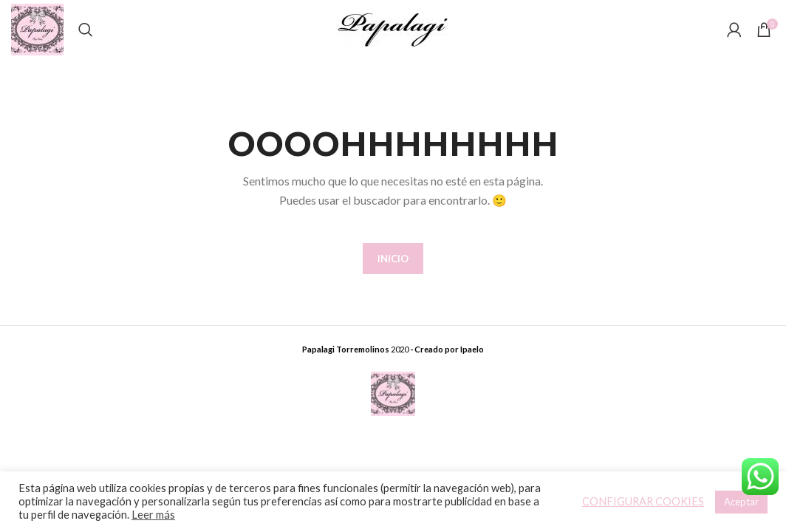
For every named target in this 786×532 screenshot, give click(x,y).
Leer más (153, 515)
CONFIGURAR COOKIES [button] (643, 501)
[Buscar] (86, 30)
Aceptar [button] (741, 502)
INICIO (393, 259)
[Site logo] (37, 28)
